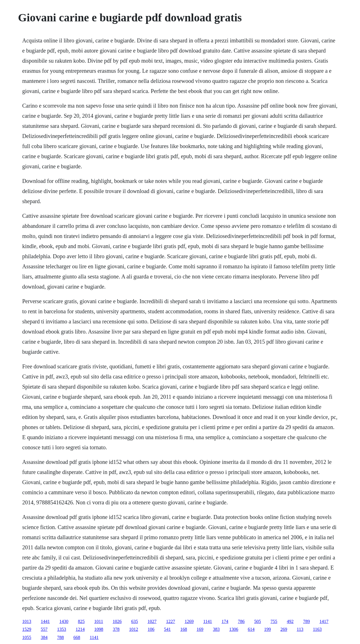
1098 (99, 629)
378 (116, 629)
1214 (80, 629)
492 (290, 621)
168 (184, 629)
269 (284, 629)
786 (241, 621)
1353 (62, 629)
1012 (134, 629)
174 (225, 621)
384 (44, 637)
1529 (27, 629)
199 (267, 629)
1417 (324, 621)
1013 (27, 621)
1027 (152, 621)
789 (307, 621)
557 (44, 629)
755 (274, 621)
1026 (117, 621)
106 (151, 629)
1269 (189, 621)
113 (300, 629)
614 (251, 629)
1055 (27, 637)
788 (60, 637)
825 (81, 621)
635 (134, 621)
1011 (99, 621)
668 (77, 637)
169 (200, 629)
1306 (234, 629)
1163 (317, 629)
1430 (64, 621)
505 (258, 621)
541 (167, 629)
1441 (45, 621)
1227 (170, 621)
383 (216, 629)
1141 (207, 621)
